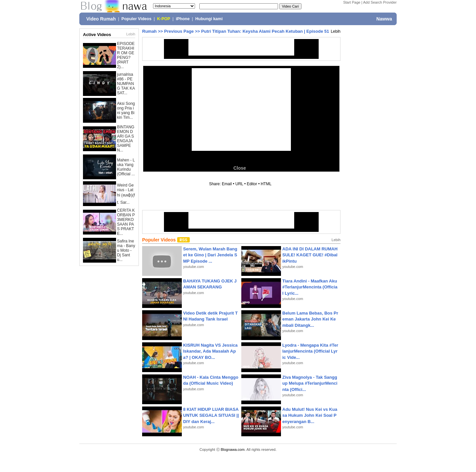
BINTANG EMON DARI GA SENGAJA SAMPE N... (126, 139)
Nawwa (384, 19)
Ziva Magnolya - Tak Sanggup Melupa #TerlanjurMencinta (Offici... (310, 383)
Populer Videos (136, 19)
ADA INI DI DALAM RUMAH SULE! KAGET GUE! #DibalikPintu (310, 255)
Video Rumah (101, 19)
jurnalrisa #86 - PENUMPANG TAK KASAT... (126, 84)
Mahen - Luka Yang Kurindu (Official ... (126, 167)
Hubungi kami (209, 19)
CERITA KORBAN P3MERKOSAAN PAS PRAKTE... (126, 222)
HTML (266, 184)
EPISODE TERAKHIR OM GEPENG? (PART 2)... (126, 55)
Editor (252, 184)
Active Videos (97, 35)
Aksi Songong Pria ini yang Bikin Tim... (126, 110)
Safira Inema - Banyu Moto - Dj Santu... (126, 250)
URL (239, 184)
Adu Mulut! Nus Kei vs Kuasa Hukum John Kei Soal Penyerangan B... (310, 415)
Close (240, 168)
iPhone (183, 19)
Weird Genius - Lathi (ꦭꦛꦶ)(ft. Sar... (126, 194)
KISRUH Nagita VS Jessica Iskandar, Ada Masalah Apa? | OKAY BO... (210, 351)
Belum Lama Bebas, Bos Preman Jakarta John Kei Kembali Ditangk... (310, 319)
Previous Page (179, 31)
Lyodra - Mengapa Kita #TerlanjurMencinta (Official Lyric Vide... (310, 351)
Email (227, 184)
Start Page (352, 2)
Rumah (149, 31)
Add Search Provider (380, 2)
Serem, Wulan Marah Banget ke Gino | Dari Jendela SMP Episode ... (210, 255)
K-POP (164, 19)
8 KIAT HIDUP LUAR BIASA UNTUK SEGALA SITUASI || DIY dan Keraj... (211, 415)
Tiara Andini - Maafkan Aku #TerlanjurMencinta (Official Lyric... (310, 287)
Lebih (131, 34)
